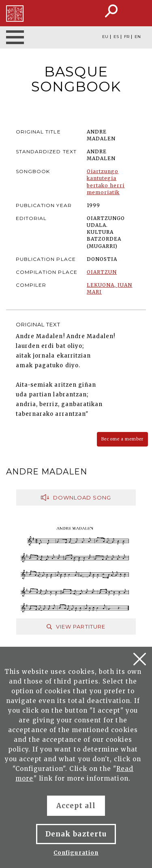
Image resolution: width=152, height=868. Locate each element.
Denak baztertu (76, 834)
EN (138, 37)
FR (127, 37)
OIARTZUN (102, 272)
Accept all (76, 806)
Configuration (76, 853)
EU (105, 37)
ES (116, 37)
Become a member (122, 439)
